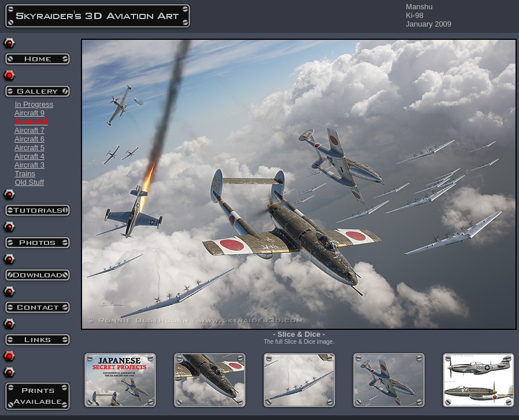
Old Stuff (29, 182)
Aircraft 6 (29, 139)
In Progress (34, 104)
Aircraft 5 (29, 148)
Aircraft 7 (29, 130)
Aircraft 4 (29, 156)
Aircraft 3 (29, 165)
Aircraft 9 (29, 113)
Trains (25, 174)
